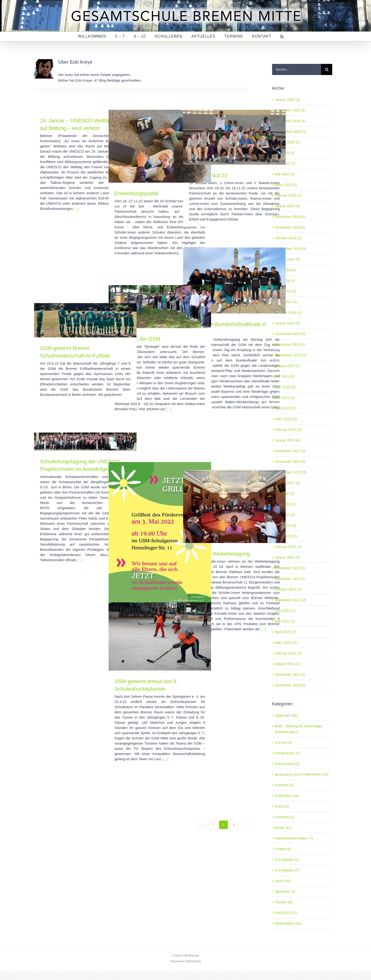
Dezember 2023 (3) (290, 334)
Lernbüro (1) (285, 817)
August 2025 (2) (288, 142)
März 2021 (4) (286, 642)
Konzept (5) (284, 785)
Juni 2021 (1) (285, 611)
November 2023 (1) (290, 344)
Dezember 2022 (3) (290, 451)
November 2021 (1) (290, 579)
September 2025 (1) (291, 131)
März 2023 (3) (286, 419)
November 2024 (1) (290, 227)
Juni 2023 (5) (285, 387)
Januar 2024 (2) (287, 323)
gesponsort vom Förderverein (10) (302, 774)
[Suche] (327, 69)
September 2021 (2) (291, 600)
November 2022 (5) (290, 461)
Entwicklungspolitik (136, 193)
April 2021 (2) (286, 632)
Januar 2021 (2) (287, 664)
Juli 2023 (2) (285, 376)
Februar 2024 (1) (288, 312)
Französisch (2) (287, 764)
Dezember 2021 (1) (290, 568)
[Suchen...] (297, 69)
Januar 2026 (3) (287, 99)
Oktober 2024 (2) (288, 238)
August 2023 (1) (288, 366)
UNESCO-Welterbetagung (219, 554)
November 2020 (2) (290, 685)
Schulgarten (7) (287, 870)
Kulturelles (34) (287, 796)
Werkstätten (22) (288, 923)
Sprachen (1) (285, 891)
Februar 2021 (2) (288, 653)
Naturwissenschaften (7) (294, 838)
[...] (76, 209)
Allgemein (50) (286, 715)
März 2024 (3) (286, 302)
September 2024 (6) (291, 249)
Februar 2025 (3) (288, 195)
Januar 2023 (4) (287, 440)
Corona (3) (283, 742)
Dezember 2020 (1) (290, 674)
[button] (282, 36)
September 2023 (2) (291, 355)
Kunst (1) (282, 806)
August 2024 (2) (288, 259)
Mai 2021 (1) (285, 621)
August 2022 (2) (288, 483)
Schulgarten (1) (287, 859)
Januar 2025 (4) (287, 206)
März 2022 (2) (286, 536)
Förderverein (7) (288, 753)
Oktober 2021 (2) (288, 589)
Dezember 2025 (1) (290, 110)
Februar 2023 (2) (288, 430)
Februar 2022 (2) (288, 547)
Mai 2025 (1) (285, 174)
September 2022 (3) (291, 472)
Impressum (177, 961)
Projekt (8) (283, 849)
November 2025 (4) (290, 121)
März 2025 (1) (286, 185)
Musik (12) (283, 828)
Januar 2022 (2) (287, 557)
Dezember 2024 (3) (290, 217)
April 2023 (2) (286, 408)
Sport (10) (283, 881)
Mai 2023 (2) (285, 398)
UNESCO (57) (286, 913)
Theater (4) (284, 902)
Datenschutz (193, 961)
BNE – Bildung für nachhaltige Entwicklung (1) (299, 729)
